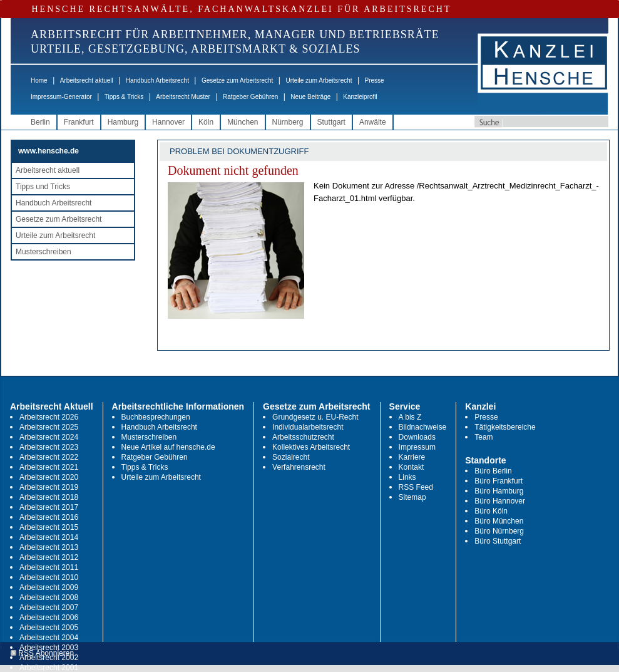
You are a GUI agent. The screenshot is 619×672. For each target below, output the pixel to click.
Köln (206, 122)
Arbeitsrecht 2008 (49, 597)
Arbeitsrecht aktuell (87, 80)
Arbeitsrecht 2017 (49, 507)
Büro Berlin (493, 471)
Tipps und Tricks (43, 187)
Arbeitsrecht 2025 (49, 427)
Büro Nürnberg (499, 531)
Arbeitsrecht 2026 (49, 417)
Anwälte (373, 122)
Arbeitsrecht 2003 (49, 648)
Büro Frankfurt (499, 481)
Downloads (417, 437)
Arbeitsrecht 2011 (49, 567)
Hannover (168, 122)
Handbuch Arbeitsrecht (157, 80)
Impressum (417, 447)
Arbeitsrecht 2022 (49, 457)
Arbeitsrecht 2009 (49, 587)
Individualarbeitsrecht (308, 427)
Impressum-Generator (61, 97)
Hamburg (123, 122)
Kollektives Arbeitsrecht (311, 447)
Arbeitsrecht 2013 (49, 547)
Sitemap (412, 497)
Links (407, 477)
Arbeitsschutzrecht (303, 437)
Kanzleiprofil (360, 97)
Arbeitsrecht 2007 (49, 607)
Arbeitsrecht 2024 (49, 437)
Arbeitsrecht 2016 (49, 517)
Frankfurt (79, 122)
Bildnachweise (423, 427)
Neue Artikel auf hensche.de (168, 447)
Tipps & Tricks (124, 97)
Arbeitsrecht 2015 (49, 527)
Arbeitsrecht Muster (183, 97)
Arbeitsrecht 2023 (49, 447)
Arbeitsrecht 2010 (49, 577)
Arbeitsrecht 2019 (49, 487)
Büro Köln (491, 511)
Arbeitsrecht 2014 (49, 537)
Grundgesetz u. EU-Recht (315, 417)
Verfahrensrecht (299, 467)
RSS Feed (416, 487)
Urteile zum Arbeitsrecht (319, 80)
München (243, 122)
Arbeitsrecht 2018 (49, 497)
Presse (375, 80)
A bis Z (410, 417)
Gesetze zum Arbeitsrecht (238, 80)
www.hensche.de (49, 151)
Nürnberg (288, 122)
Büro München (499, 521)
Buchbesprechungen (156, 417)
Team (483, 437)
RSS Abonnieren (42, 654)
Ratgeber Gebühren (250, 97)
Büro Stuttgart (498, 541)
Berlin (40, 122)
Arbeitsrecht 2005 (49, 628)
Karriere (412, 457)
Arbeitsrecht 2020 (49, 477)
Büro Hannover (500, 501)
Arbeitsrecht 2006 (49, 618)
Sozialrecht (291, 457)
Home (39, 80)
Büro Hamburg (499, 491)
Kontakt (412, 467)
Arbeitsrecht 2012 (49, 557)
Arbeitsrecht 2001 (49, 668)
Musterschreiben (43, 252)
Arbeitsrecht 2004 (49, 638)
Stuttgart (331, 122)
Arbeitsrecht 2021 (49, 467)
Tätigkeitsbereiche (505, 427)
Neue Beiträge (310, 97)
